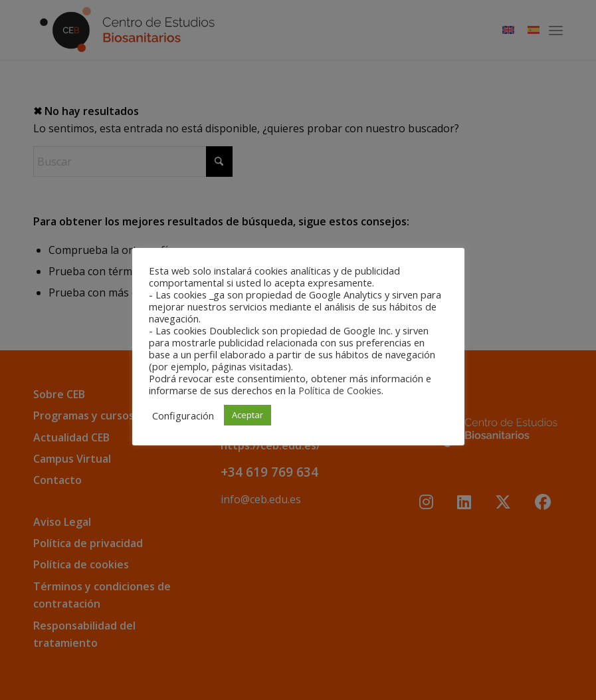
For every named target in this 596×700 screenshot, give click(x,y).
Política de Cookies (340, 390)
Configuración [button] (183, 415)
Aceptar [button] (248, 415)
